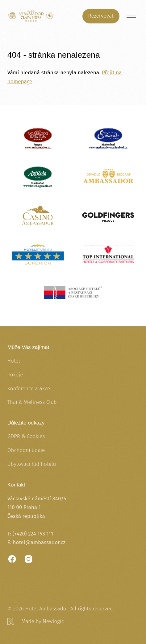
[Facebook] (12, 559)
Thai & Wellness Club (32, 402)
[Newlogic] (73, 621)
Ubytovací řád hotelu (32, 464)
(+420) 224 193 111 (33, 534)
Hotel (14, 361)
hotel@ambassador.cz (39, 542)
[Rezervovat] (101, 16)
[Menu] (131, 16)
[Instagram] (28, 559)
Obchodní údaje (26, 450)
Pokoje (15, 375)
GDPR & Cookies (26, 436)
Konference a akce (29, 389)
